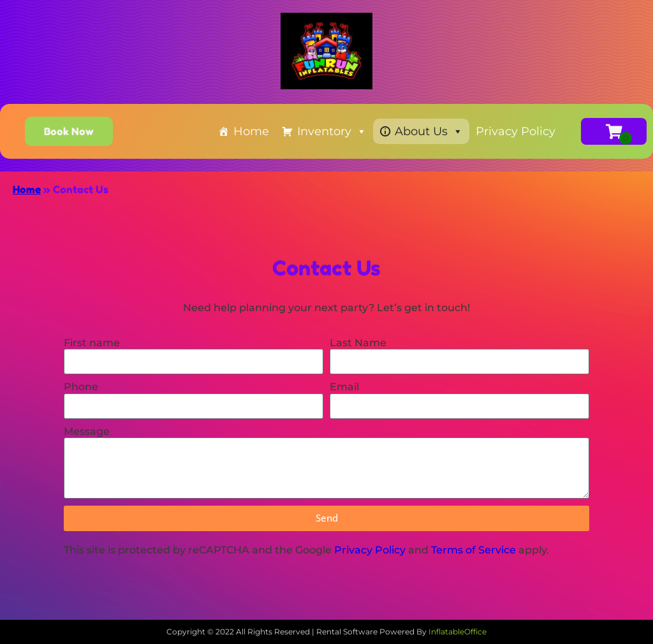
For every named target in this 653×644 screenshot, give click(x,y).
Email (344, 387)
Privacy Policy (516, 131)
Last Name (358, 343)
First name (92, 343)
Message (87, 431)
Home (251, 131)
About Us (429, 131)
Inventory (332, 131)
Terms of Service (473, 550)
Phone (81, 387)
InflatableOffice (458, 632)
